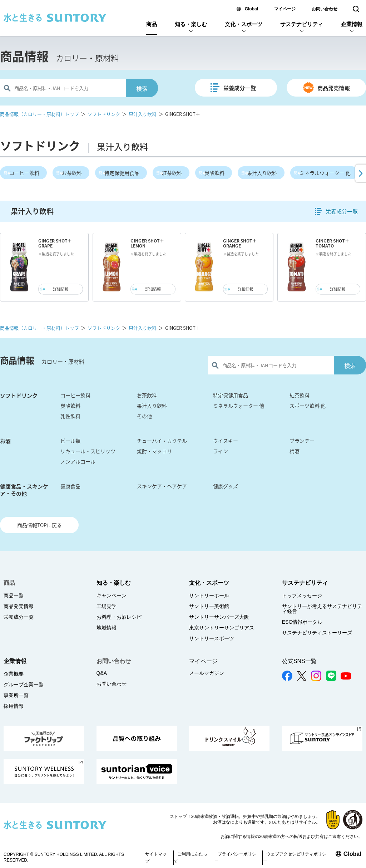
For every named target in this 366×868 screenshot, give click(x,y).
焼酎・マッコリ (154, 451)
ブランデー (302, 441)
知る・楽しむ (191, 24)
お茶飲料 (72, 173)
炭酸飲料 (214, 173)
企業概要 (14, 674)
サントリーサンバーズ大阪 (219, 617)
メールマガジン (207, 673)
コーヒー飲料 (24, 173)
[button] (360, 173)
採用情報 (14, 706)
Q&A (102, 673)
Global (251, 9)
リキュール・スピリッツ (88, 451)
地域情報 (107, 628)
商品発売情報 (334, 88)
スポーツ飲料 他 (308, 406)
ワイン (221, 451)
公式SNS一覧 (299, 661)
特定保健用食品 (122, 173)
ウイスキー (226, 441)
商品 (152, 24)
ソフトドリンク (104, 114)
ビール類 (70, 441)
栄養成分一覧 (240, 88)
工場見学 (107, 606)
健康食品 (70, 486)
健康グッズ (226, 486)
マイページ (285, 9)
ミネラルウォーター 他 (325, 173)
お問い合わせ (325, 9)
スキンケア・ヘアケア (162, 486)
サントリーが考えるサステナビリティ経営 (322, 609)
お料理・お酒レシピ (119, 617)
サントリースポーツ (212, 638)
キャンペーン (112, 595)
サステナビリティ (302, 24)
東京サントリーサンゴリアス (222, 628)
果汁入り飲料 (143, 114)
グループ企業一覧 (24, 685)
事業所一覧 (16, 695)
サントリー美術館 (209, 606)
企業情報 (352, 24)
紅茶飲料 (172, 173)
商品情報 (24, 56)
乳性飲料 (70, 416)
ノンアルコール (78, 461)
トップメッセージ (302, 595)
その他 (144, 416)
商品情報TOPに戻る (39, 525)
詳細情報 (61, 289)
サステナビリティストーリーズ (317, 633)
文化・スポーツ (244, 24)
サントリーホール (209, 595)
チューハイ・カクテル (162, 441)
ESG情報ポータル (302, 622)
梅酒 (295, 451)
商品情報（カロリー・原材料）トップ (39, 114)
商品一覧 (14, 595)
